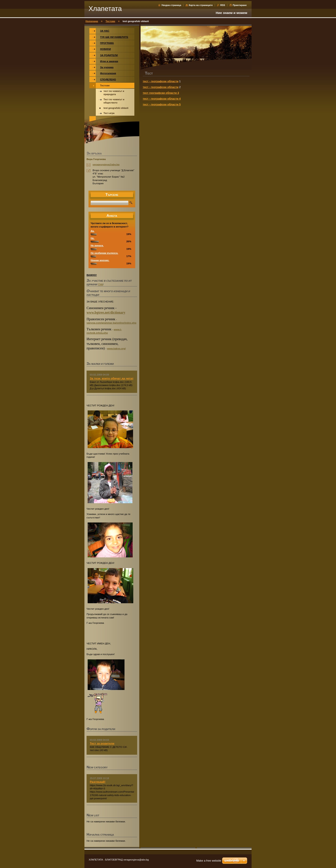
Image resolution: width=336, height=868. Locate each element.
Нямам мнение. (100, 260)
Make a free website (209, 861)
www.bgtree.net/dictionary (106, 312)
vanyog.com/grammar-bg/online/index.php (111, 323)
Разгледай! (98, 782)
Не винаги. (97, 245)
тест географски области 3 (161, 93)
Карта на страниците (201, 5)
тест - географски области (161, 81)
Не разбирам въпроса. (104, 253)
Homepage (92, 21)
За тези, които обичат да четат (112, 378)
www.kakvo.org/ (116, 349)
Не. (93, 238)
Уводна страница (171, 5)
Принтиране (240, 5)
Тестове (110, 21)
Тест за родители (102, 743)
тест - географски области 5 (162, 104)
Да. (93, 231)
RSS (223, 5)
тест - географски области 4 (162, 99)
